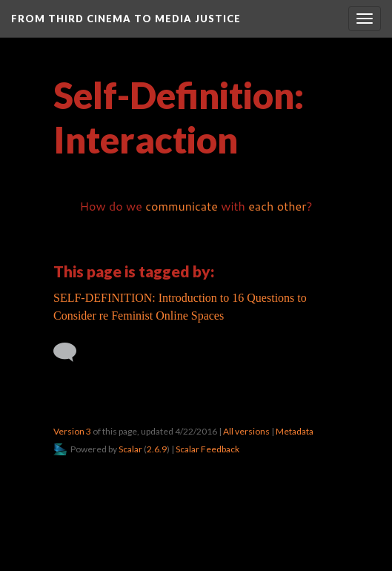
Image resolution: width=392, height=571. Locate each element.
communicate (182, 206)
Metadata (295, 431)
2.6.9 (157, 449)
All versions (246, 431)
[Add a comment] (72, 352)
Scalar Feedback (207, 449)
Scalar (130, 449)
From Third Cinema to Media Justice (126, 19)
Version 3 (72, 431)
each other (277, 206)
